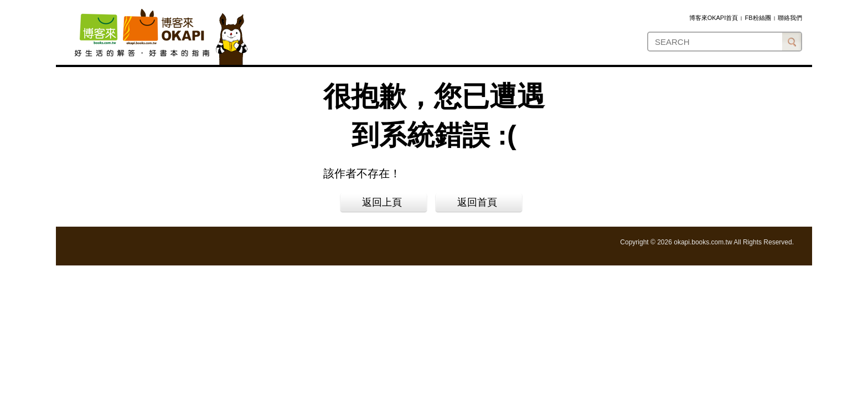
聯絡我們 (790, 18)
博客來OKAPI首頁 (714, 18)
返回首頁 (477, 202)
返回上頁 (382, 202)
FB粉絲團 (758, 18)
